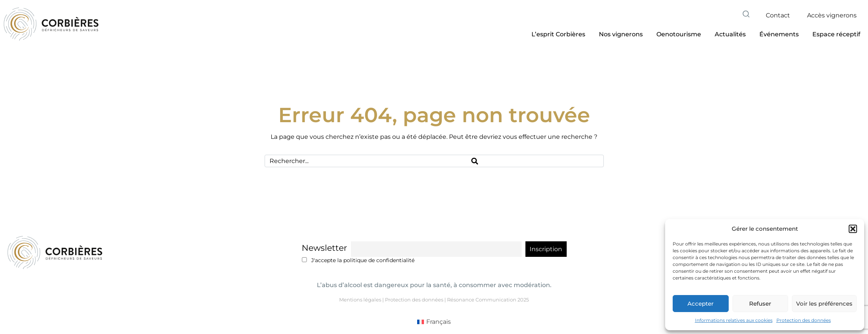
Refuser (760, 304)
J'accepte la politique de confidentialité (358, 260)
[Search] (535, 161)
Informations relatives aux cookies (734, 320)
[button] (853, 229)
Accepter (700, 304)
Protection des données (804, 320)
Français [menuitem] (439, 322)
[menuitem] (434, 322)
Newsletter (324, 248)
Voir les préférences (824, 304)
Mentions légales (360, 300)
